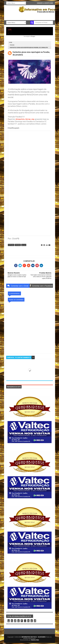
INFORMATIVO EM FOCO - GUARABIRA (34, 637)
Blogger (33, 36)
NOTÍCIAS (11, 245)
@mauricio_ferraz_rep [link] (25, 119)
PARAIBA (12, 45)
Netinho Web (35, 640)
